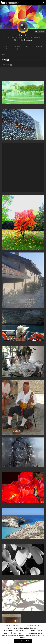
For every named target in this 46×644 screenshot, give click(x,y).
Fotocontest (10, 3)
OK (16, 641)
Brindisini (28, 40)
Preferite (7, 65)
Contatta (40, 32)
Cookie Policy (26, 641)
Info (3, 55)
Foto (6, 60)
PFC (29, 46)
